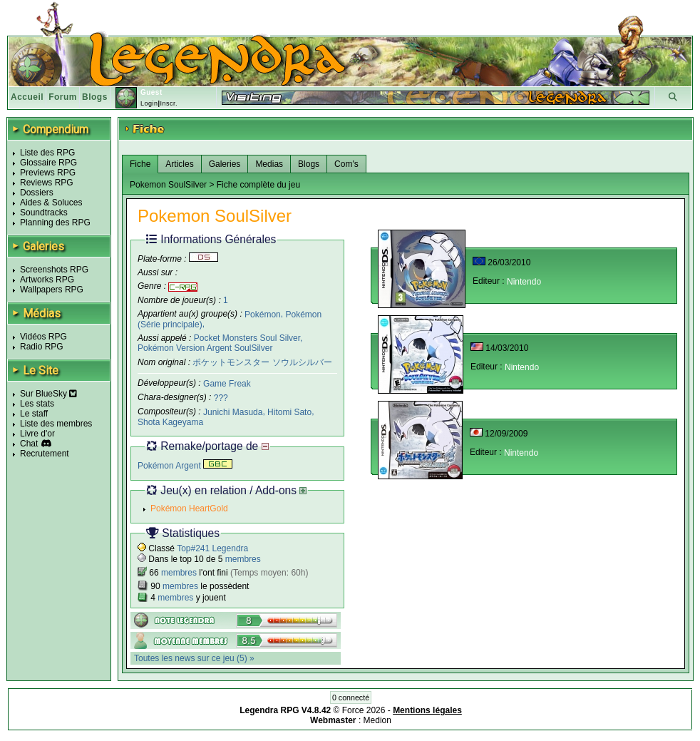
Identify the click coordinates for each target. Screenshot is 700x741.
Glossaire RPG (48, 163)
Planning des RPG (55, 223)
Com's (346, 164)
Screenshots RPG (54, 270)
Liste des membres (56, 424)
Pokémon (263, 314)
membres (243, 559)
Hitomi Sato (289, 412)
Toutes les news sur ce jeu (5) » (194, 658)
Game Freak (227, 384)
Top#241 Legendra (212, 548)
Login (149, 103)
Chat (29, 444)
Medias (269, 164)
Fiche (140, 164)
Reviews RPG (47, 183)
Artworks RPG (47, 280)
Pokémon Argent (185, 466)
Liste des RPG (47, 153)
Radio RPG (42, 347)
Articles (179, 164)
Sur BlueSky (48, 394)
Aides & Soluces (51, 203)
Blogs (95, 97)
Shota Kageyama (170, 422)
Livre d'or (37, 434)
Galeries (225, 164)
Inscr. (169, 103)
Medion (377, 720)
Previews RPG (48, 173)
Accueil (27, 97)
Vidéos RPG (43, 337)
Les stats (37, 404)
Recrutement (45, 454)
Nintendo (524, 282)
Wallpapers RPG (52, 290)
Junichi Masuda (233, 412)
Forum (63, 97)
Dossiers (37, 193)
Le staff (34, 414)
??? (221, 398)
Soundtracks (44, 213)
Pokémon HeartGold (189, 509)
